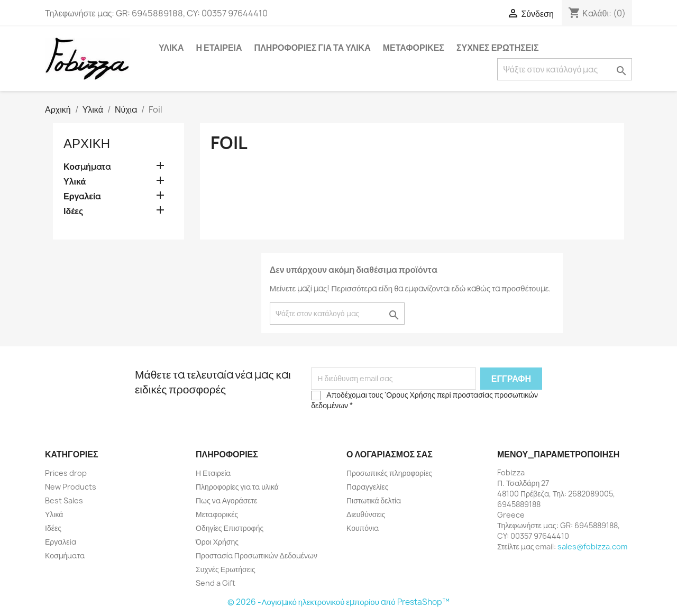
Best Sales (64, 500)
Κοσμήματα (87, 167)
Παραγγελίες (367, 487)
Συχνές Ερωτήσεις (498, 48)
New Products (71, 487)
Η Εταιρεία (219, 48)
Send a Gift (216, 583)
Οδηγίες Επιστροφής (230, 528)
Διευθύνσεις (366, 514)
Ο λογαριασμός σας (390, 454)
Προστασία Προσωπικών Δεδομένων (257, 555)
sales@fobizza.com (592, 546)
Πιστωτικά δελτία (374, 500)
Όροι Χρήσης (217, 542)
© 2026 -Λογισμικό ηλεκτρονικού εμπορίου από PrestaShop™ (338, 602)
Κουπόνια (363, 528)
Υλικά (171, 48)
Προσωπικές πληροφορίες (389, 473)
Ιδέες (73, 211)
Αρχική (87, 143)
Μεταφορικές (414, 48)
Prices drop (66, 473)
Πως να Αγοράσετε (226, 500)
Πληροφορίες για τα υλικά (313, 48)
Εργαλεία (82, 196)
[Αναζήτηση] (565, 69)
